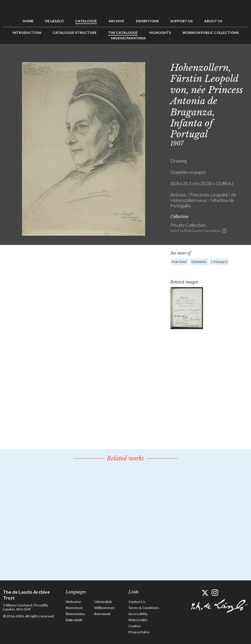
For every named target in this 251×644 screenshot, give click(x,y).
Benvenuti (102, 614)
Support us (181, 21)
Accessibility (138, 614)
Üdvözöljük (103, 602)
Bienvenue (74, 608)
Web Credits (138, 620)
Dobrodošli (74, 620)
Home (28, 21)
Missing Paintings (128, 38)
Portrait (179, 262)
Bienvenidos (75, 614)
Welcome (73, 602)
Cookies (135, 626)
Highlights (160, 33)
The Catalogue (123, 33)
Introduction (27, 33)
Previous (226, 57)
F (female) (219, 262)
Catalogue (86, 21)
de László (54, 21)
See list (235, 57)
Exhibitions (147, 21)
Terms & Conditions (144, 608)
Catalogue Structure (75, 33)
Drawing (199, 262)
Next (244, 57)
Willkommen (104, 608)
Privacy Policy (139, 632)
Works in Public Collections (211, 33)
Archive (116, 21)
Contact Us (137, 602)
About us (213, 21)
